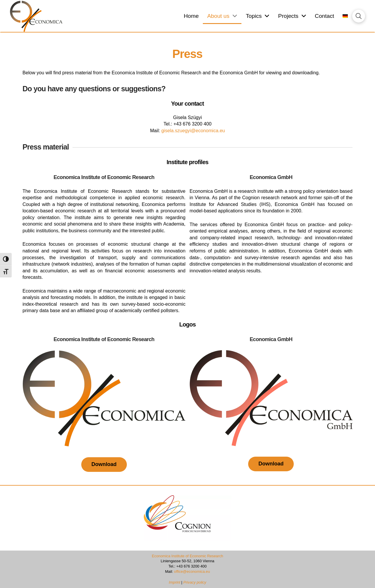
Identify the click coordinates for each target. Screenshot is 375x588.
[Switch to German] (345, 16)
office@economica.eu (192, 571)
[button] (359, 16)
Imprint (175, 582)
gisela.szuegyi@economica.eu (193, 130)
